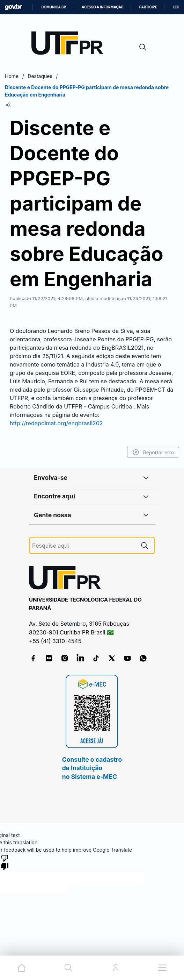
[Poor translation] (5, 862)
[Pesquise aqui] (83, 546)
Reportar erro (153, 452)
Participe (148, 7)
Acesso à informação (103, 7)
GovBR (13, 7)
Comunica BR (54, 7)
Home (12, 76)
